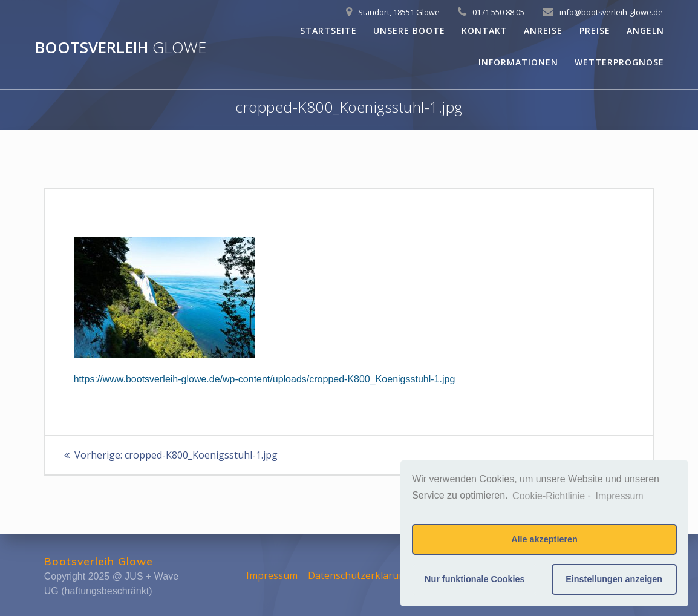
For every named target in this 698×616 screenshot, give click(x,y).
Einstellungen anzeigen (614, 579)
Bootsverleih (121, 48)
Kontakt (484, 31)
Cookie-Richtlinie (549, 496)
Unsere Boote (409, 31)
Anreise (543, 31)
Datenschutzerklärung (359, 575)
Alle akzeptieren (544, 539)
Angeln (645, 31)
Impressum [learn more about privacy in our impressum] (620, 496)
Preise (595, 31)
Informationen (518, 62)
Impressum (272, 575)
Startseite (328, 31)
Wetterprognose (619, 62)
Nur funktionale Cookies (475, 579)
